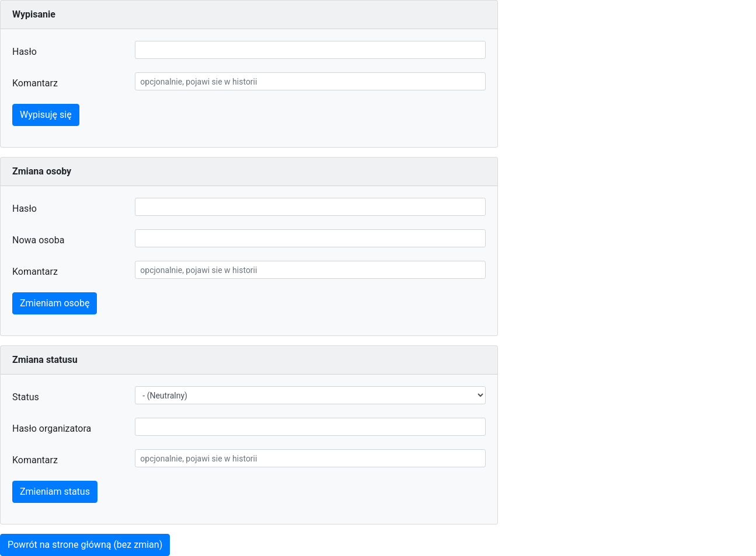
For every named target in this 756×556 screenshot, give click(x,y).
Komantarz (35, 83)
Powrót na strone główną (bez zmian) (85, 545)
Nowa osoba (38, 240)
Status (26, 397)
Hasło (25, 52)
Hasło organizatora (52, 429)
